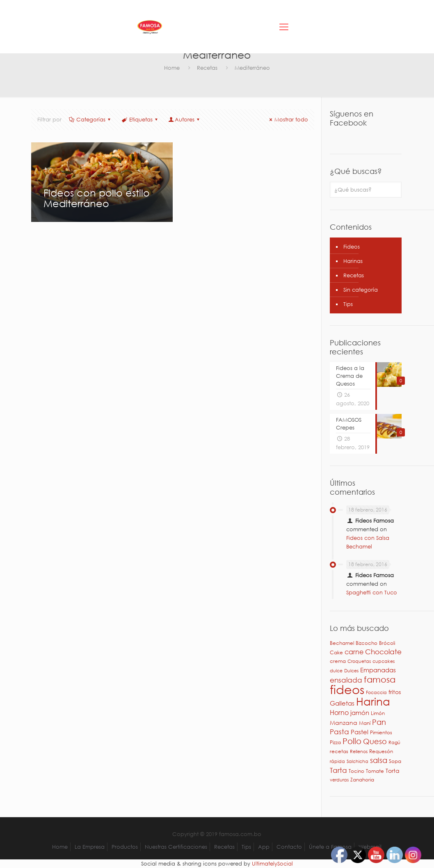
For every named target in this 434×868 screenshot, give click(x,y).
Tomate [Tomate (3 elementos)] (375, 771)
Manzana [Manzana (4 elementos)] (344, 723)
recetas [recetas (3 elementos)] (339, 751)
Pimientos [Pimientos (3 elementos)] (381, 732)
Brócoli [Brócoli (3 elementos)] (387, 643)
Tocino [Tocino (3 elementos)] (356, 771)
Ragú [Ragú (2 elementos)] (394, 742)
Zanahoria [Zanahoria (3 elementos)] (362, 780)
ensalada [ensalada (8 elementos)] (346, 680)
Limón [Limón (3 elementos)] (378, 713)
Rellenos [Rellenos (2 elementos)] (359, 752)
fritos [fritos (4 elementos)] (395, 692)
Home (172, 68)
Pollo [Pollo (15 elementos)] (352, 741)
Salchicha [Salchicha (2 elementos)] (357, 761)
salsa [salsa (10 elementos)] (379, 760)
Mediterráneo (252, 68)
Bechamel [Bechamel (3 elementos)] (342, 643)
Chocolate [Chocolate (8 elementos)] (383, 652)
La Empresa (90, 847)
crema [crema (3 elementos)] (338, 661)
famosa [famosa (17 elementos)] (380, 679)
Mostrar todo (288, 120)
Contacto (289, 847)
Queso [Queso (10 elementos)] (375, 741)
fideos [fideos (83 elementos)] (347, 689)
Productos (125, 847)
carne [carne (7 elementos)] (354, 652)
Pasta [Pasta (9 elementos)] (339, 731)
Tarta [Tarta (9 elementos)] (338, 770)
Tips (348, 304)
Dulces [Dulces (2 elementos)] (351, 671)
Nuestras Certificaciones (176, 847)
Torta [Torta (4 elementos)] (393, 771)
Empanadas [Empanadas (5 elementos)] (378, 670)
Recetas (207, 68)
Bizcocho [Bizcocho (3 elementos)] (367, 643)
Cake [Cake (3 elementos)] (336, 652)
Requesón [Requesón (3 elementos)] (381, 751)
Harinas (353, 261)
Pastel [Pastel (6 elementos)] (360, 732)
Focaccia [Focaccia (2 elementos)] (376, 692)
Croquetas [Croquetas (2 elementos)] (359, 661)
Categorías (90, 120)
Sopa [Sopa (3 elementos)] (395, 761)
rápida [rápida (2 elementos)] (337, 761)
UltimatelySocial (272, 864)
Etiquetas (140, 120)
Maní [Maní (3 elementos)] (365, 723)
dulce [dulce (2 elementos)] (336, 671)
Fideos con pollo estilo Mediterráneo (97, 198)
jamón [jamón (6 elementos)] (360, 713)
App (264, 847)
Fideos (352, 247)
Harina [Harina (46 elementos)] (373, 701)
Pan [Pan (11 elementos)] (379, 722)
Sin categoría (361, 290)
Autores (185, 120)
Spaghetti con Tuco (372, 593)
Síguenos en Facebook (352, 118)
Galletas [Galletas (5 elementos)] (342, 703)
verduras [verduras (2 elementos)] (339, 780)
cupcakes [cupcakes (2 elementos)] (384, 661)
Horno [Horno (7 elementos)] (339, 712)
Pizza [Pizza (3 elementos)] (335, 742)
